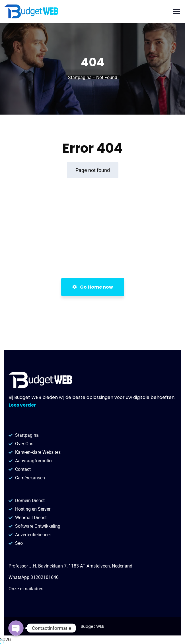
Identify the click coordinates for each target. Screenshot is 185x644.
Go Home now (93, 287)
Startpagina (80, 77)
